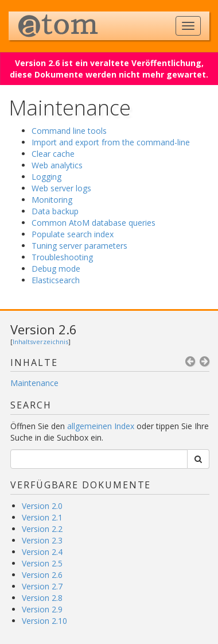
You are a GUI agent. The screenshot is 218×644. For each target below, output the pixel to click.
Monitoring (52, 200)
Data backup (55, 211)
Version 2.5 (42, 563)
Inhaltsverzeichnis (40, 342)
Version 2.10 (44, 621)
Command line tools (69, 131)
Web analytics (57, 165)
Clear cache (53, 154)
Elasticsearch (56, 280)
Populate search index (73, 234)
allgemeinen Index (101, 426)
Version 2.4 (42, 552)
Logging (46, 177)
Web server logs (61, 188)
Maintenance (34, 383)
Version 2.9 (42, 609)
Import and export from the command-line (111, 142)
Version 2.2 (42, 529)
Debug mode (56, 269)
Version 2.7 (42, 586)
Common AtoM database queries (94, 223)
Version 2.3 (42, 540)
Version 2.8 (42, 598)
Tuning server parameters (79, 246)
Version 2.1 (42, 517)
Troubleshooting (62, 257)
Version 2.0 (42, 506)
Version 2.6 (44, 329)
